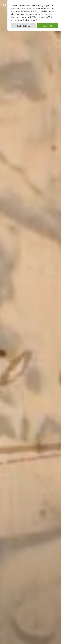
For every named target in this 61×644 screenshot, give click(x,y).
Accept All (47, 26)
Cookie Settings (23, 26)
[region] (34, 15)
